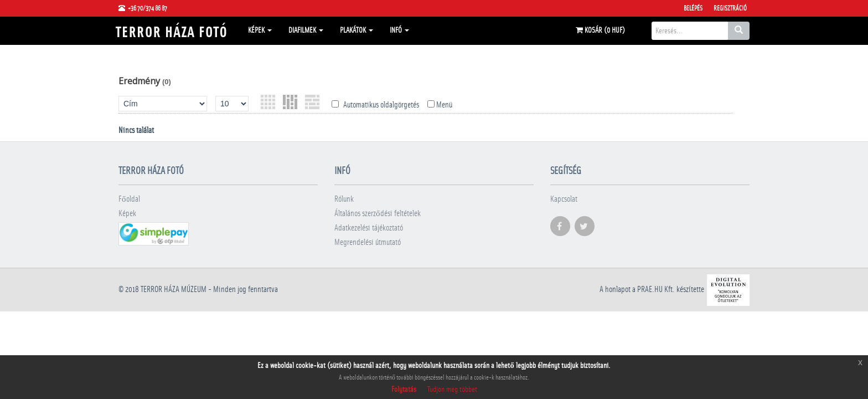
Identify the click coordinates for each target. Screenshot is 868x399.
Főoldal (129, 199)
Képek (260, 30)
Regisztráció (730, 8)
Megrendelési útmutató (368, 242)
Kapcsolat (564, 199)
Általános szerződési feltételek (378, 214)
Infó (399, 30)
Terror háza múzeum (174, 290)
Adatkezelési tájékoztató (369, 228)
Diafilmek (306, 30)
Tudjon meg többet (452, 390)
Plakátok (356, 30)
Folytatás (404, 390)
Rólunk (344, 199)
